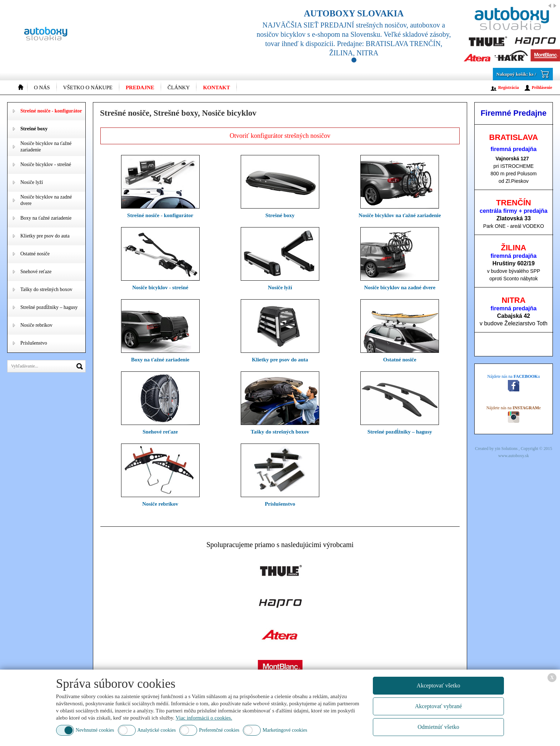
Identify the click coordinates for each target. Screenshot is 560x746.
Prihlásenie (542, 87)
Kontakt (216, 87)
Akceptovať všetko (439, 685)
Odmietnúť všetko (438, 727)
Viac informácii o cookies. (204, 718)
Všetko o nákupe (88, 87)
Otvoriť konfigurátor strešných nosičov (280, 136)
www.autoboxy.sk (514, 456)
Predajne (140, 87)
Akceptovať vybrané (439, 706)
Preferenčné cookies (219, 730)
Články (179, 87)
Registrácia (509, 87)
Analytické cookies (157, 730)
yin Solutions (507, 449)
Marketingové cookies (285, 730)
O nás (42, 87)
